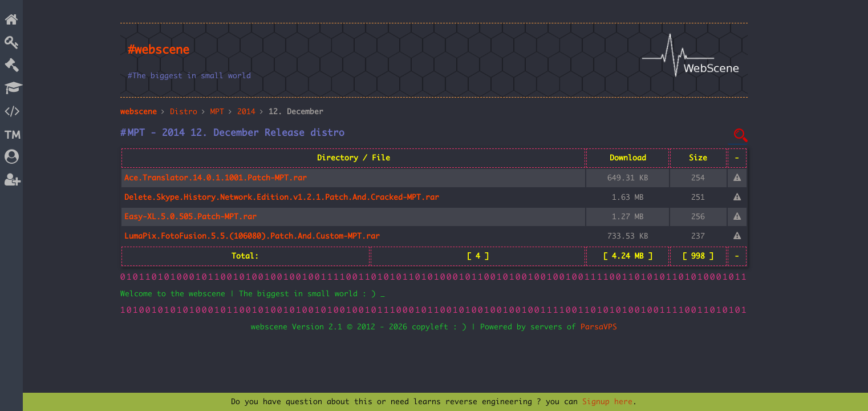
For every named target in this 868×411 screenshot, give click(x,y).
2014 (246, 112)
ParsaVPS (599, 327)
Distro (184, 112)
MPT (217, 112)
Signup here (607, 402)
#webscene (159, 50)
